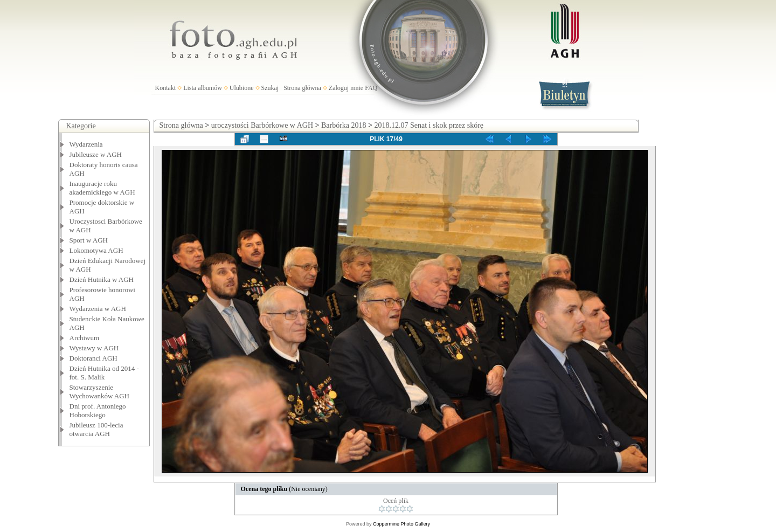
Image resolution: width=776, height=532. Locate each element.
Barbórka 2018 (344, 125)
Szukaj (270, 88)
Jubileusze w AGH (96, 154)
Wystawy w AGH (94, 348)
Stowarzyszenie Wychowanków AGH (100, 392)
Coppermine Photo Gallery (401, 524)
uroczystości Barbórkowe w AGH (262, 125)
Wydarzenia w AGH (98, 309)
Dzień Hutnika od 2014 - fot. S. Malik (104, 373)
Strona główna (302, 88)
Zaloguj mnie (346, 88)
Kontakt (166, 88)
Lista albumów (203, 88)
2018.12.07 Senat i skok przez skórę (429, 125)
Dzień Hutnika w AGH (102, 279)
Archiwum (85, 338)
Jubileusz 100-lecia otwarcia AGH (96, 429)
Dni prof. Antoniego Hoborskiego (98, 410)
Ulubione (242, 88)
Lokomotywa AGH (96, 250)
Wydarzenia (86, 144)
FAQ (371, 88)
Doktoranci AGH (93, 358)
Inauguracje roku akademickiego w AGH (102, 188)
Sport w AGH (89, 240)
